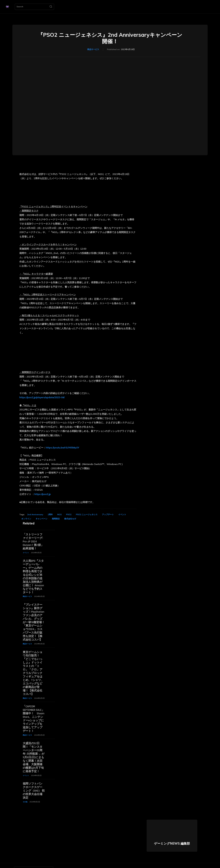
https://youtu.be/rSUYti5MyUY (62, 448)
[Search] (51, 7)
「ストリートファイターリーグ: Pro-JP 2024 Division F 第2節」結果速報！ (33, 541)
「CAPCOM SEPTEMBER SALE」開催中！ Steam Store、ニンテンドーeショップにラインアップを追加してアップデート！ (34, 713)
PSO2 (69, 514)
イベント (122, 514)
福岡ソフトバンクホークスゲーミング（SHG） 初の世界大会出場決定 (34, 783)
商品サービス (93, 49)
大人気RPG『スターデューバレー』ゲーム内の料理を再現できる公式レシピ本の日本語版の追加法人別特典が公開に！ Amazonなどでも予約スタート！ (33, 575)
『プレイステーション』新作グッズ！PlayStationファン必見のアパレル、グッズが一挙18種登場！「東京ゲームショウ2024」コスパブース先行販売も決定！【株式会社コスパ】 (34, 620)
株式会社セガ (70, 519)
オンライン (26, 519)
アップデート (108, 514)
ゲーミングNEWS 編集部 (172, 835)
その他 (25, 794)
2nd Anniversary (35, 514)
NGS (59, 514)
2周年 (50, 514)
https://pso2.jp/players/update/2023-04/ (42, 397)
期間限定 (56, 519)
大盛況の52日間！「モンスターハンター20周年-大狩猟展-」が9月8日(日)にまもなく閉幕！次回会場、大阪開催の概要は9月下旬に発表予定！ (34, 750)
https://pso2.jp (43, 494)
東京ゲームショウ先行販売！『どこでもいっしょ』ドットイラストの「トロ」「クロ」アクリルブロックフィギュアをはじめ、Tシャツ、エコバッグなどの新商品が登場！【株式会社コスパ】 (33, 669)
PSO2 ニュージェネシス (87, 514)
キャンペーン (42, 519)
